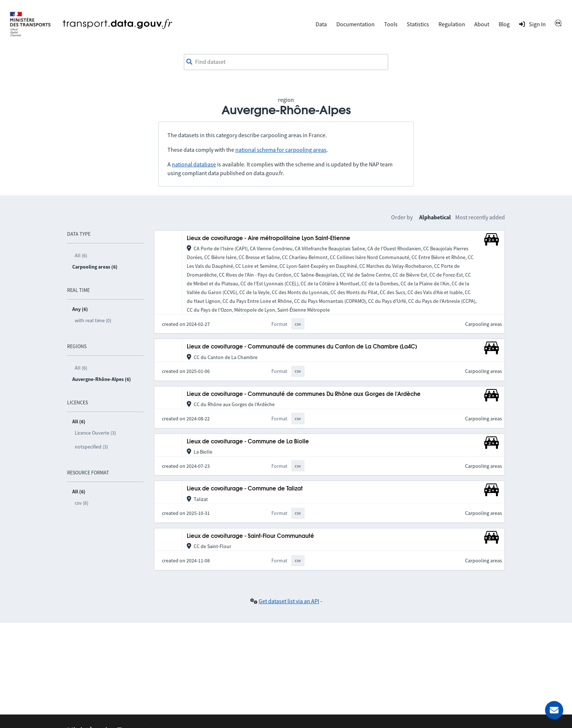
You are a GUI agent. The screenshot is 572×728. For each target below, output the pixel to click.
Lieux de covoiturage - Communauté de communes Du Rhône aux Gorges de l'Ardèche (304, 394)
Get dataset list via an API (289, 601)
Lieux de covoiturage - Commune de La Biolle (248, 442)
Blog (504, 24)
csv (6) (82, 503)
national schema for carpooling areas (281, 150)
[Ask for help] (554, 710)
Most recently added (480, 217)
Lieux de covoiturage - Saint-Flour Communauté (250, 536)
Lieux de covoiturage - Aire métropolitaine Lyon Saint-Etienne (268, 238)
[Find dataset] (286, 62)
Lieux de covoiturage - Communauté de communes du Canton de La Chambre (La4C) (302, 347)
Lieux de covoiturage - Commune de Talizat (245, 489)
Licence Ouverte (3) (95, 433)
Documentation (355, 24)
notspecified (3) (91, 447)
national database (194, 164)
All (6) (81, 255)
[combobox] (286, 62)
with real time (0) (93, 320)
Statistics (418, 24)
